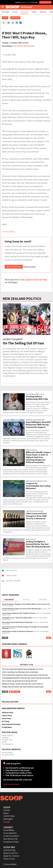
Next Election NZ (10, 839)
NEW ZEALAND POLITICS (22, 299)
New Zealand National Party (24, 46)
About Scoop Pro (11, 853)
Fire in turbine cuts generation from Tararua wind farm (20, 681)
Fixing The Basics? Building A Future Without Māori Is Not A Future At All (26, 604)
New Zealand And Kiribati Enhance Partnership (17, 622)
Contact (7, 810)
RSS (5, 638)
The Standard (7, 744)
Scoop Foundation (11, 836)
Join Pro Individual (14, 267)
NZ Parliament (7, 753)
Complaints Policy (11, 842)
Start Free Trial (45, 2)
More (49, 638)
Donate (7, 822)
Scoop (5, 18)
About (6, 813)
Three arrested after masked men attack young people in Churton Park (25, 675)
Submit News (9, 816)
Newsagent (8, 819)
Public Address (8, 735)
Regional (43, 12)
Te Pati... (11, 606)
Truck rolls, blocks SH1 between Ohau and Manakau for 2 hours (23, 669)
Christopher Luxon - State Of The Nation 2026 (17, 618)
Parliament (24, 12)
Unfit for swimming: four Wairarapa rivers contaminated (20, 672)
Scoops (15, 12)
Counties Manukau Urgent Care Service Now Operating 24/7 (21, 609)
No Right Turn (7, 740)
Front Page (5, 12)
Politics (34, 12)
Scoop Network (10, 833)
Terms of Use (9, 859)
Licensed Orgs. (10, 850)
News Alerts (15, 692)
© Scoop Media (10, 864)
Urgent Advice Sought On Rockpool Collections (18, 631)
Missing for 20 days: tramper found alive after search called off (22, 684)
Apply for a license (11, 856)
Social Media (9, 830)
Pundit (4, 742)
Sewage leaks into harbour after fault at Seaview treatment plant (23, 687)
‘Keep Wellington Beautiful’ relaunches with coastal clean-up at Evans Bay (26, 678)
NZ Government (8, 755)
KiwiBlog (5, 738)
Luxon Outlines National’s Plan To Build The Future (19, 613)
